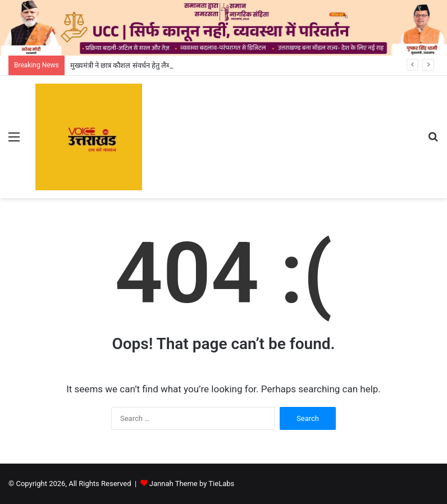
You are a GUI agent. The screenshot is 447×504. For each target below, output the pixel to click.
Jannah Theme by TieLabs (192, 484)
